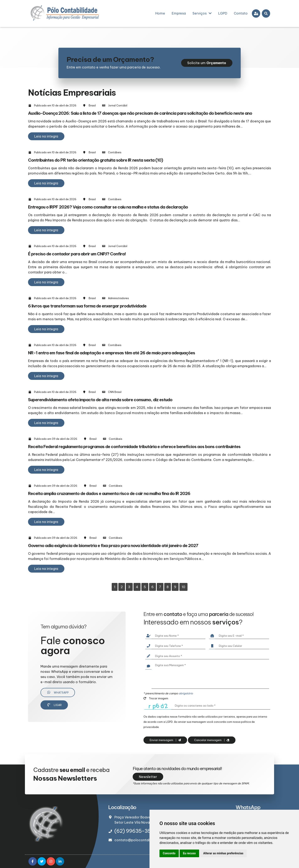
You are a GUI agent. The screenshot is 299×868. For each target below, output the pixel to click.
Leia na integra (46, 136)
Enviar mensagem (165, 740)
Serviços (202, 13)
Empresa (179, 13)
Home (160, 13)
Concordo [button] (169, 853)
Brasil (92, 105)
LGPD (223, 13)
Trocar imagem (156, 698)
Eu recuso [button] (189, 853)
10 (183, 587)
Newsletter (148, 777)
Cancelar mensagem (212, 740)
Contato (241, 13)
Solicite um (207, 63)
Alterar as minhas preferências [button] (223, 853)
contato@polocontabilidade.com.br (144, 840)
